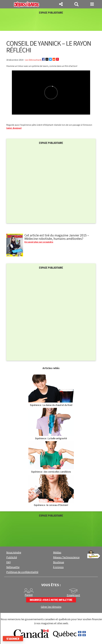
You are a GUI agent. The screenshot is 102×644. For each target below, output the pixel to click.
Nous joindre (14, 553)
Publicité (12, 557)
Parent (29, 595)
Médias (57, 553)
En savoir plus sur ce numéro (39, 242)
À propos (58, 567)
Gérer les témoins (51, 607)
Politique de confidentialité (22, 572)
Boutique (59, 562)
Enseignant (73, 595)
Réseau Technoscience (66, 557)
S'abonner (13, 639)
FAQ (9, 562)
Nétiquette (13, 567)
